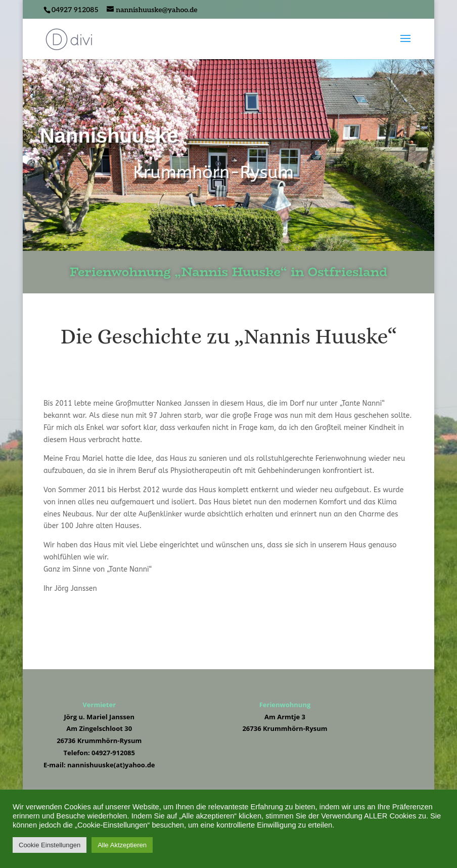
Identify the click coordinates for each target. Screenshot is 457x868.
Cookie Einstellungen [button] (50, 845)
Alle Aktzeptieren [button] (122, 845)
